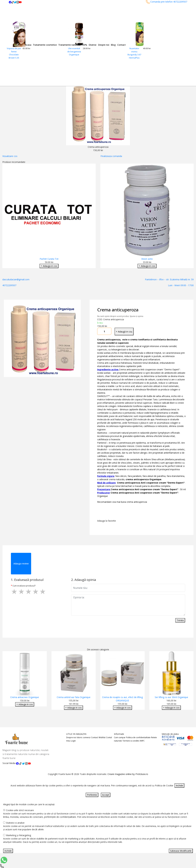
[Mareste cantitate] (109, 331)
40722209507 (9, 285)
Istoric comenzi (84, 737)
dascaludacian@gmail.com (16, 279)
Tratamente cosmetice (45, 45)
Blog (113, 45)
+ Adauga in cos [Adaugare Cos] (49, 266)
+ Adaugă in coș (124, 332)
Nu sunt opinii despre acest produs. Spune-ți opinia (120, 316)
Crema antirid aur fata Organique (74, 697)
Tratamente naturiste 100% (73, 45)
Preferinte (92, 795)
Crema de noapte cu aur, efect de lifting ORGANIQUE (122, 699)
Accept (106, 795)
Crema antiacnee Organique (25, 697)
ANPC (142, 741)
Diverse (93, 45)
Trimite (180, 620)
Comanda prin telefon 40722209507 (167, 2)
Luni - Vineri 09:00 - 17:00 (181, 285)
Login (73, 741)
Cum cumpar (120, 737)
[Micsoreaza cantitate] (100, 331)
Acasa (28, 45)
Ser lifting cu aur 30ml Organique (171, 697)
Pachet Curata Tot (49, 259)
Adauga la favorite (107, 521)
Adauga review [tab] (21, 564)
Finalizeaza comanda (111, 156)
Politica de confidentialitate (138, 737)
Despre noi (104, 45)
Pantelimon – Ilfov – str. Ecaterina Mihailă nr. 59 (169, 279)
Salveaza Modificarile (181, 851)
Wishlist (102, 737)
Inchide (179, 785)
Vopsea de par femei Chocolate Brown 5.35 (14, 53)
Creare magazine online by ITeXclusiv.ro (128, 774)
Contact (121, 45)
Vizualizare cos (10, 156)
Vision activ (147, 259)
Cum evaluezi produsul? (24, 586)
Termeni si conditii (131, 741)
